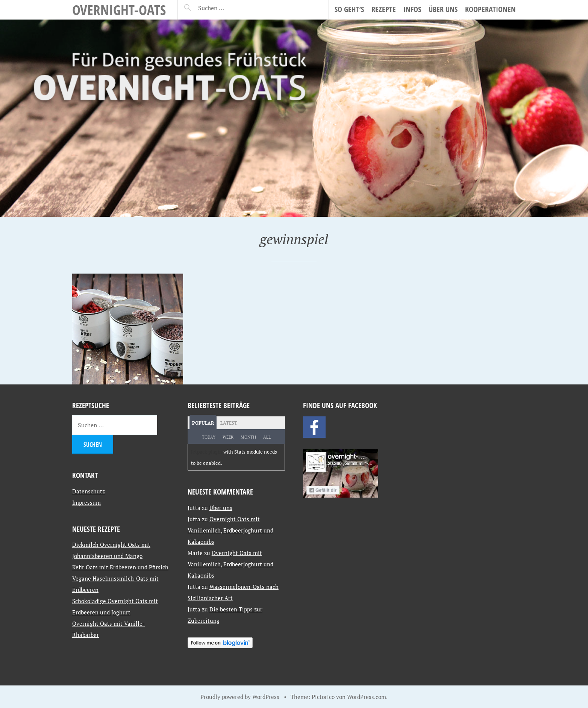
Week (228, 437)
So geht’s (349, 9)
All (267, 437)
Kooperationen (490, 9)
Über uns (443, 9)
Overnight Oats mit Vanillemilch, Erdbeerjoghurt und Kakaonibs (230, 530)
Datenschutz (89, 491)
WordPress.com (367, 697)
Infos (412, 9)
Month (248, 437)
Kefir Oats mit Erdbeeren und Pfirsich (120, 567)
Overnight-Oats (119, 10)
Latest (229, 423)
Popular (203, 423)
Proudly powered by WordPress (240, 697)
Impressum (86, 502)
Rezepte (384, 9)
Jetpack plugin (207, 452)
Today (209, 437)
